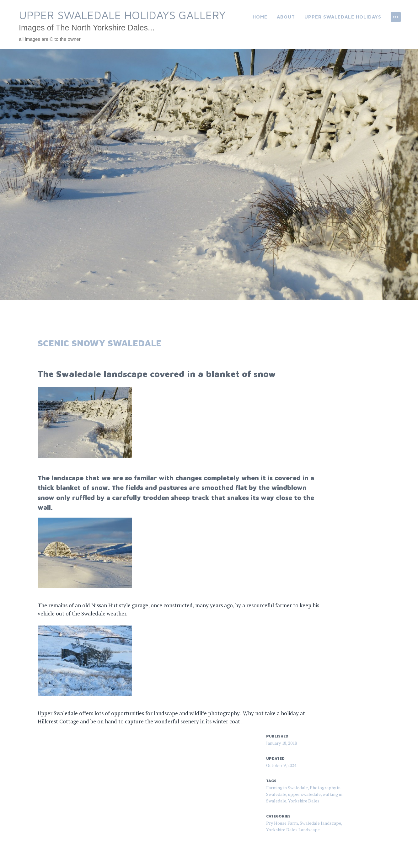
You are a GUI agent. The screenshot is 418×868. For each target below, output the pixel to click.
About (286, 17)
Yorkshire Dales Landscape (293, 830)
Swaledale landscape (320, 823)
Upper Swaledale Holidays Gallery (122, 15)
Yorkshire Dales (304, 801)
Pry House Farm (282, 823)
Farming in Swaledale (287, 788)
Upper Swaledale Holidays (343, 17)
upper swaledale (304, 794)
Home (260, 17)
